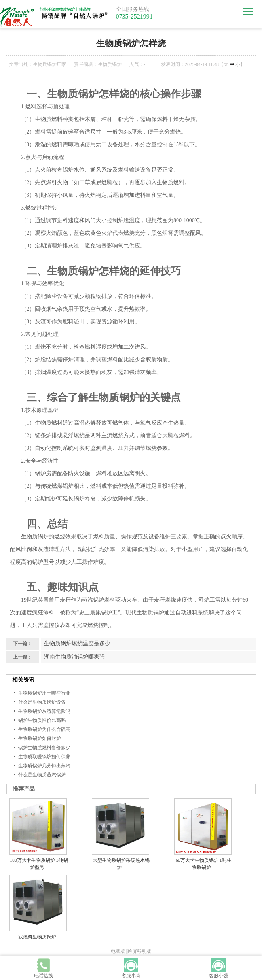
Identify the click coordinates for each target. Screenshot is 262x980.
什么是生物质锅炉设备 (42, 702)
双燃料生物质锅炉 (37, 937)
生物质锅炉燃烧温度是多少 (77, 643)
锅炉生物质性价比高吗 (42, 720)
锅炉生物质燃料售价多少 (44, 748)
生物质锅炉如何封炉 (40, 738)
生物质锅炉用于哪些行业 (44, 693)
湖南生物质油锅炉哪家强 (74, 657)
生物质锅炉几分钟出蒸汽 (44, 766)
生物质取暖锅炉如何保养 (44, 757)
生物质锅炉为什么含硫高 (44, 729)
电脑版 (118, 951)
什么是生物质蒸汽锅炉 (42, 775)
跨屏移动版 (139, 951)
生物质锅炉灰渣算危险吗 (44, 711)
